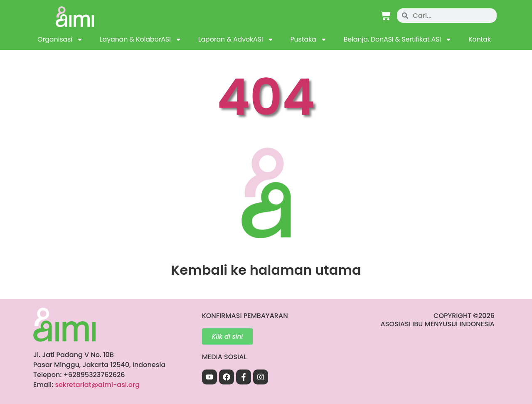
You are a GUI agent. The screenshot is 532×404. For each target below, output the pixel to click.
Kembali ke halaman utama (266, 270)
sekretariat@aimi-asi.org (97, 385)
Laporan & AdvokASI (236, 39)
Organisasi (60, 39)
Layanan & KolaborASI (141, 39)
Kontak (480, 39)
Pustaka (309, 39)
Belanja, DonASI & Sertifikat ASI (398, 39)
